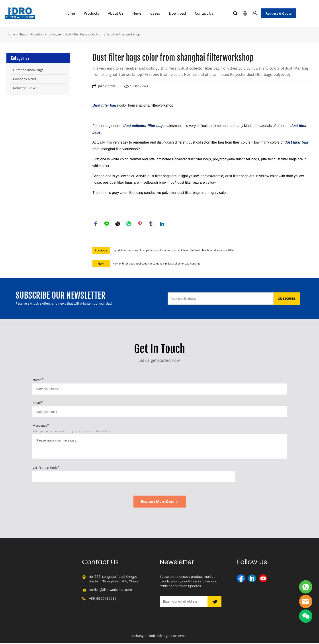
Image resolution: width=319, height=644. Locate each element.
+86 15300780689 (103, 599)
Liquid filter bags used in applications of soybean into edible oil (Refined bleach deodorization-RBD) (173, 251)
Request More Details (160, 502)
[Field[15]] (159, 390)
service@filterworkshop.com (110, 590)
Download (177, 13)
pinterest (140, 224)
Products (91, 13)
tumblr (151, 224)
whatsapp (129, 224)
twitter (118, 224)
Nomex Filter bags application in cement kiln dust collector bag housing (156, 264)
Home (70, 13)
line (107, 224)
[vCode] (134, 477)
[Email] (221, 299)
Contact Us (204, 13)
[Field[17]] (159, 412)
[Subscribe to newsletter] (214, 602)
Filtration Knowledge (46, 34)
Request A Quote (279, 13)
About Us (116, 13)
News (137, 13)
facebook (96, 224)
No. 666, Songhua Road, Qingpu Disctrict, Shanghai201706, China (113, 580)
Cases (155, 13)
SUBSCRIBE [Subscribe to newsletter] (287, 299)
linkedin (162, 224)
